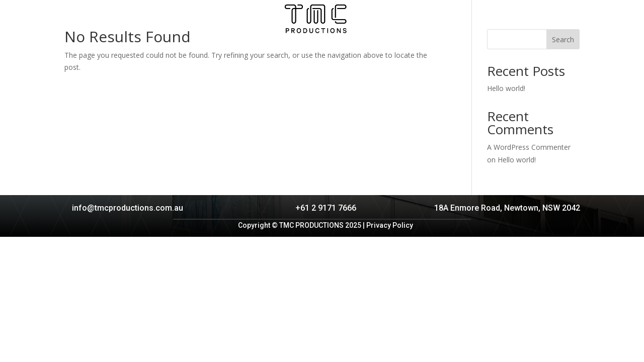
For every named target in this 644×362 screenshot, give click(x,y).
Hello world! (506, 88)
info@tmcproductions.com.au (128, 208)
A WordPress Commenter (529, 147)
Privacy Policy (390, 225)
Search (563, 39)
